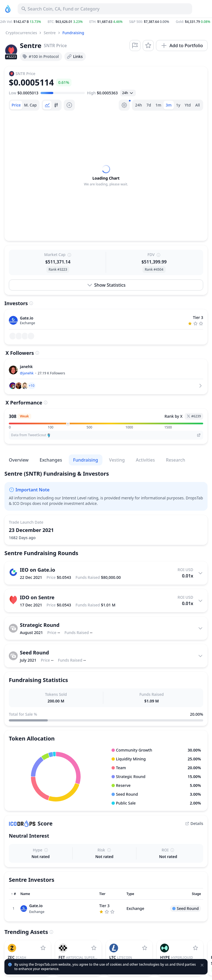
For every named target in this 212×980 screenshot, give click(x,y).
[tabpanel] (106, 176)
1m (158, 105)
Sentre (50, 33)
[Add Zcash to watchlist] (43, 948)
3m (169, 105)
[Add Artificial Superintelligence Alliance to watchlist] (94, 948)
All (198, 105)
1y (178, 105)
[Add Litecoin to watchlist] (145, 948)
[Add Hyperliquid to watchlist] (195, 948)
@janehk (27, 373)
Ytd (188, 105)
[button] (106, 22)
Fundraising (73, 33)
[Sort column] (14, 894)
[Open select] (128, 93)
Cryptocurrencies (21, 33)
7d (149, 105)
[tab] (16, 105)
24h (139, 105)
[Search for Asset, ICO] (105, 9)
